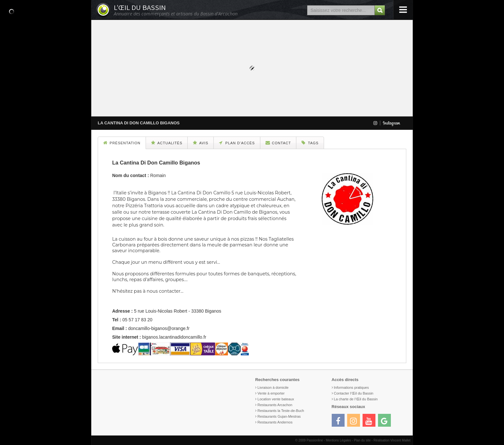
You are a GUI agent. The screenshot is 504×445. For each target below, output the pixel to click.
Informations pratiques (351, 387)
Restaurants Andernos (275, 422)
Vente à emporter (271, 393)
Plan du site (362, 440)
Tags (310, 143)
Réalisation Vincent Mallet (392, 440)
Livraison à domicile (273, 387)
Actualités (167, 143)
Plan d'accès (237, 143)
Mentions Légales (338, 440)
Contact (278, 143)
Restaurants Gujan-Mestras (279, 416)
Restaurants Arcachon (275, 405)
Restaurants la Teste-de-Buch (281, 411)
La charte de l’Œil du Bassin (356, 399)
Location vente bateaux (276, 399)
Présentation (122, 143)
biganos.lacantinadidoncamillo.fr (174, 337)
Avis (201, 143)
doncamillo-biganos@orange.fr (159, 328)
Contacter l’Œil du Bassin (354, 393)
